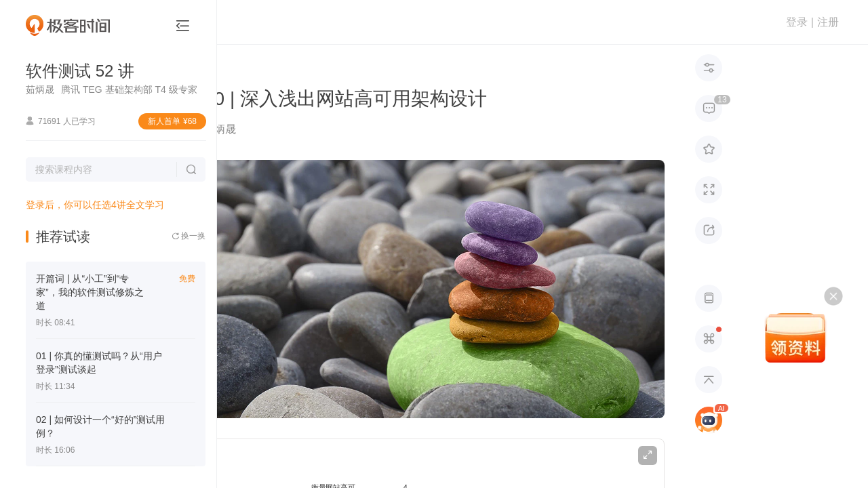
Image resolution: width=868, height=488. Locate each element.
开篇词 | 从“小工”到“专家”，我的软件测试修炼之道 (90, 292)
